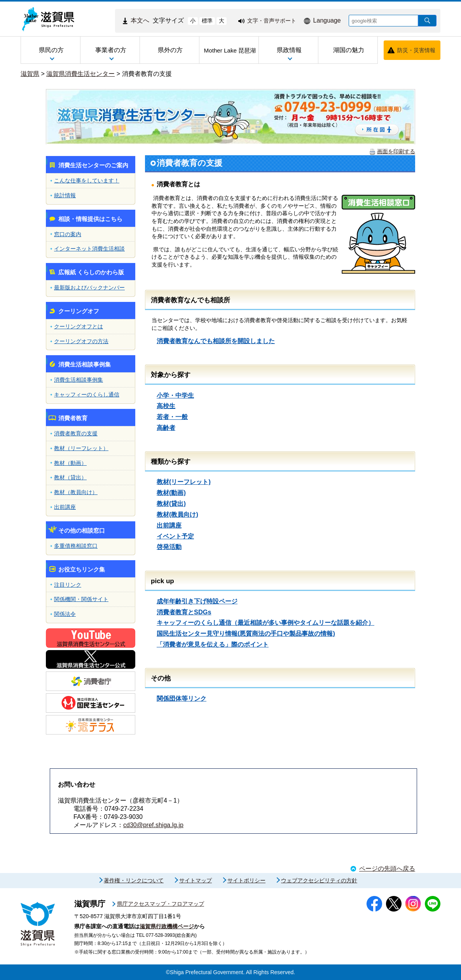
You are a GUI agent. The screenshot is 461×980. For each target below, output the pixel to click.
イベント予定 (175, 536)
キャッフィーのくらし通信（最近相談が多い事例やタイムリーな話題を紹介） (265, 622)
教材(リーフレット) (184, 482)
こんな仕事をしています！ (87, 181)
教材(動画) (171, 493)
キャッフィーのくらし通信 (87, 394)
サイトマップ (196, 880)
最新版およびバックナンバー (89, 288)
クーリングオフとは (79, 326)
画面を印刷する (396, 151)
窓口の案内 (68, 234)
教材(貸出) (171, 503)
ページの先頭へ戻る (387, 869)
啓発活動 (169, 547)
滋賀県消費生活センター (80, 74)
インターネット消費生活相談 (89, 249)
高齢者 (166, 428)
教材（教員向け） (76, 492)
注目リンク (68, 585)
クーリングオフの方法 (81, 341)
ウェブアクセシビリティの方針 (319, 880)
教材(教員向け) (177, 514)
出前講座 (65, 507)
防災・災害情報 (416, 50)
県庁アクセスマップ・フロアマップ (161, 904)
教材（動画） (70, 463)
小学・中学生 (175, 395)
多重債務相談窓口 (76, 546)
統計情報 (65, 195)
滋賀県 (30, 74)
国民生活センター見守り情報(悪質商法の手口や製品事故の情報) (246, 633)
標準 (207, 21)
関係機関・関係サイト (81, 599)
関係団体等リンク (182, 698)
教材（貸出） (70, 477)
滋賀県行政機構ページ (167, 926)
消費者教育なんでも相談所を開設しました (216, 341)
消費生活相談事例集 (79, 380)
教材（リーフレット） (81, 448)
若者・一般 (172, 417)
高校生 (166, 406)
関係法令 (65, 614)
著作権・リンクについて (134, 880)
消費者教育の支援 (147, 74)
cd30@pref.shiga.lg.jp (153, 825)
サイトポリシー (246, 880)
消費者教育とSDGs (184, 612)
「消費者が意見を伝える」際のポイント (213, 644)
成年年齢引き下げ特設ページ (197, 601)
